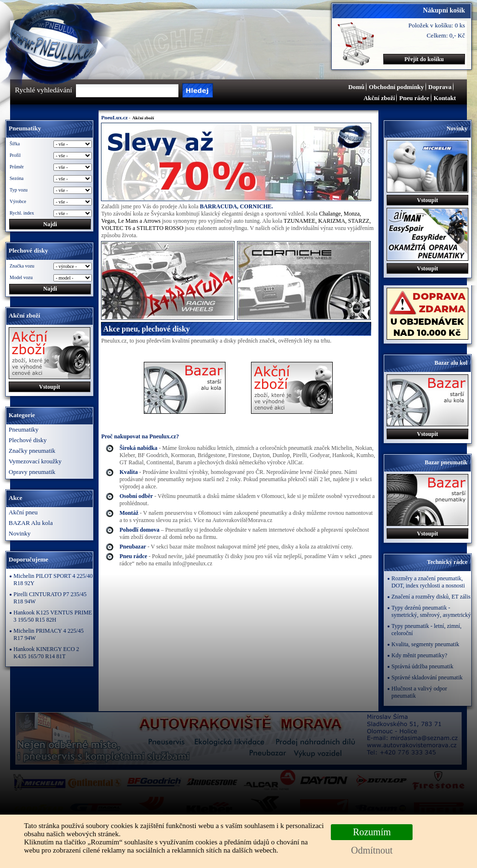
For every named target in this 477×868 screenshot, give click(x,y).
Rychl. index (22, 213)
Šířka (15, 144)
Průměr (17, 167)
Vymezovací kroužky (35, 461)
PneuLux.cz (114, 117)
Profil (15, 155)
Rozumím (372, 832)
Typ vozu (19, 190)
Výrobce (18, 201)
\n (73, 278)
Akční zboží (379, 98)
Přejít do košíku (424, 59)
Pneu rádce (414, 98)
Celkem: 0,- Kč (446, 35)
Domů (356, 87)
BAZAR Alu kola (31, 523)
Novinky (20, 533)
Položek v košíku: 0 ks (437, 25)
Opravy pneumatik (32, 472)
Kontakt (445, 98)
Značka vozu (22, 266)
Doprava (440, 87)
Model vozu (21, 277)
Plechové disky (28, 440)
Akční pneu (23, 512)
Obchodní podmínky (396, 87)
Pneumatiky (24, 429)
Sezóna (17, 178)
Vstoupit (50, 387)
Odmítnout (372, 850)
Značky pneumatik (32, 451)
